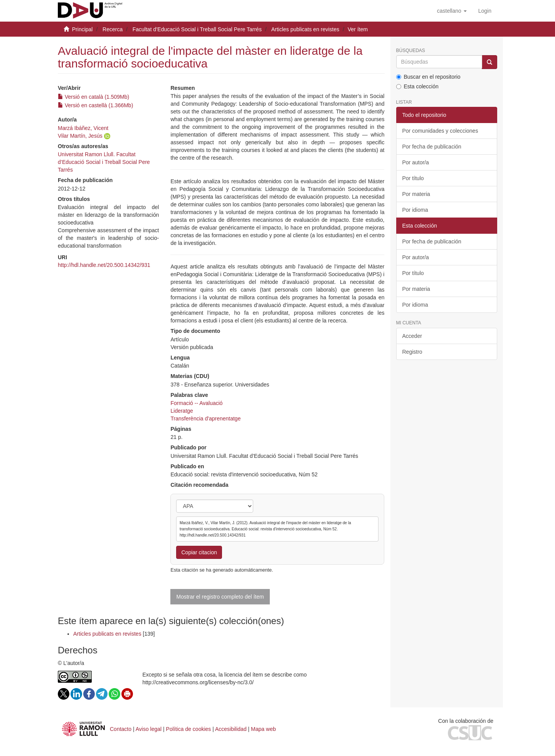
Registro (412, 352)
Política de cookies (189, 729)
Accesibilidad (231, 729)
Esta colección (417, 86)
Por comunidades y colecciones (440, 131)
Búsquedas (411, 51)
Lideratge (182, 411)
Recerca (113, 29)
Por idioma (415, 210)
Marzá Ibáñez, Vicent (83, 128)
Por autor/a (416, 162)
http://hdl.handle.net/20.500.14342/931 (104, 265)
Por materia (416, 194)
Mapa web (263, 729)
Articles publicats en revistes (305, 29)
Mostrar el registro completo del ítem (220, 597)
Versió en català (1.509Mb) (93, 97)
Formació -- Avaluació (196, 403)
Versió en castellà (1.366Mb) (95, 105)
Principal (82, 29)
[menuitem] (485, 11)
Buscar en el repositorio (428, 77)
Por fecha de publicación (432, 147)
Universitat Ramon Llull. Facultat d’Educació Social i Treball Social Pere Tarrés (104, 162)
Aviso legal (149, 729)
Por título (413, 178)
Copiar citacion (199, 552)
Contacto (121, 729)
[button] (452, 11)
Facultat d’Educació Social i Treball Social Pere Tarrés (197, 29)
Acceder (412, 336)
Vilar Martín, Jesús (80, 136)
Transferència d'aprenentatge (205, 418)
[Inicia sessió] (485, 11)
